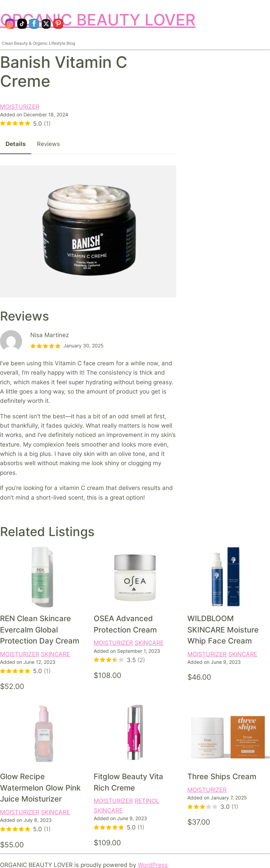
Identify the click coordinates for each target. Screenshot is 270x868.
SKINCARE (55, 654)
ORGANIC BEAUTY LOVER (98, 20)
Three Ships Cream (222, 776)
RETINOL (147, 801)
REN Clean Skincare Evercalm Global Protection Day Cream (40, 630)
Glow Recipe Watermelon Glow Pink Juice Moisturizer (40, 788)
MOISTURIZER (20, 107)
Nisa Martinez (50, 335)
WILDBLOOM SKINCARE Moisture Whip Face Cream (223, 630)
